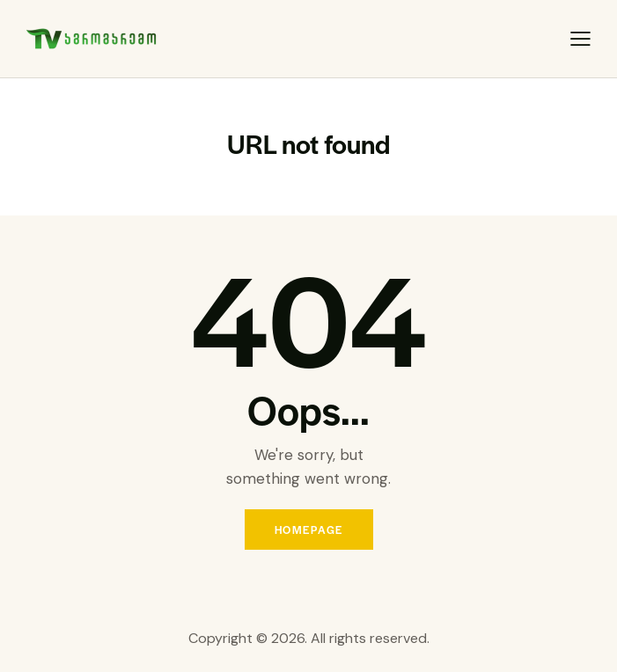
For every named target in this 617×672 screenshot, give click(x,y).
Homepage (309, 530)
